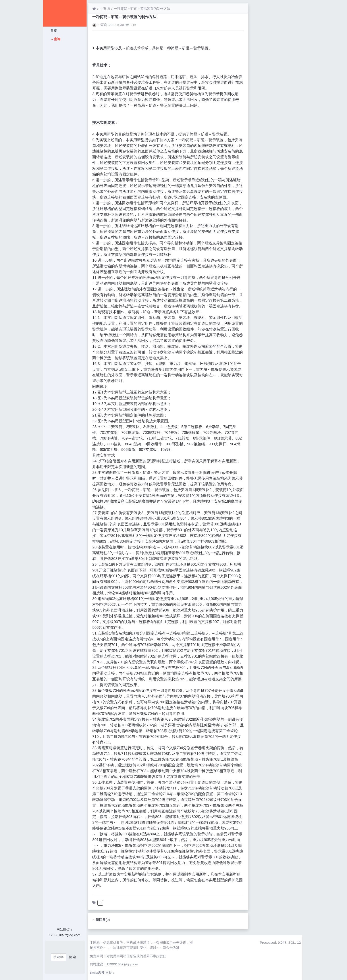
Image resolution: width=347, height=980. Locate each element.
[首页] (94, 9)
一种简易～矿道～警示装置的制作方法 (142, 9)
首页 (53, 31)
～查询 (55, 39)
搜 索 (72, 957)
